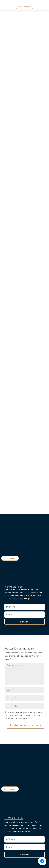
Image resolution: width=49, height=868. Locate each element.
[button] (42, 861)
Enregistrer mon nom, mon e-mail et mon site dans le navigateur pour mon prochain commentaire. (24, 715)
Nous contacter (10, 558)
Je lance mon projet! (24, 7)
